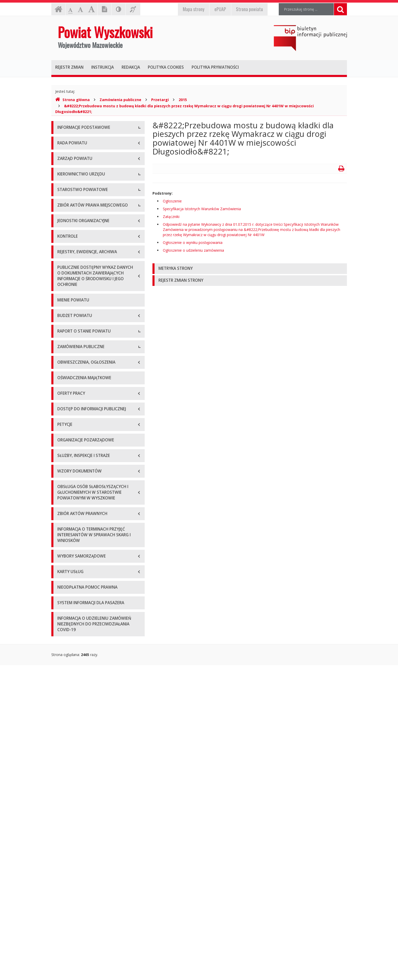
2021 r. (63, 565)
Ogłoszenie (172, 201)
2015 (183, 100)
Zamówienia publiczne (120, 100)
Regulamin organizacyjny (78, 319)
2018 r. (63, 530)
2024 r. (63, 600)
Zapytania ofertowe (74, 639)
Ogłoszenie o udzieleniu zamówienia (193, 250)
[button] (250, 269)
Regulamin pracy (71, 354)
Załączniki (171, 217)
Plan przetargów (71, 651)
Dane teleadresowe (74, 140)
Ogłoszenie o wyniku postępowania (193, 242)
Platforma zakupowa (75, 662)
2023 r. (63, 588)
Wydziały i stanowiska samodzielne (87, 330)
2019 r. (63, 542)
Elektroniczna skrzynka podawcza (85, 163)
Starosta (64, 256)
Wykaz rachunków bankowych (82, 186)
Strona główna (72, 100)
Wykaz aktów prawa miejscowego (86, 393)
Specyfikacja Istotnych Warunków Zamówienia (202, 209)
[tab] (250, 269)
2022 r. (63, 577)
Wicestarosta (68, 268)
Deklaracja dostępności (77, 198)
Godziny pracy (69, 151)
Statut (62, 381)
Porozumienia (69, 342)
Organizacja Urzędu (74, 175)
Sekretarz (65, 280)
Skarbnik (64, 291)
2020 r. (63, 554)
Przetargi (160, 100)
